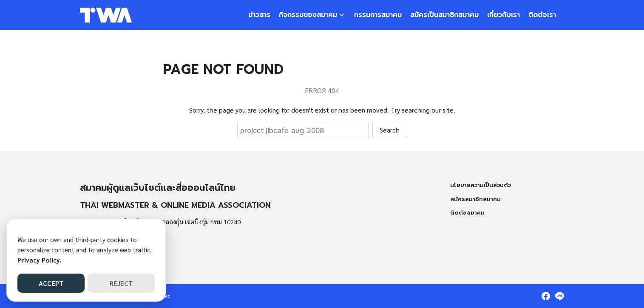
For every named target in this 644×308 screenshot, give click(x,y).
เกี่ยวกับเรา (504, 15)
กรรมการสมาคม (378, 15)
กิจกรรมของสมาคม (308, 15)
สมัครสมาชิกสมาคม (475, 199)
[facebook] (546, 296)
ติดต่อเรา (542, 15)
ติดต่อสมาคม (467, 213)
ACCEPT (51, 283)
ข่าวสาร (259, 15)
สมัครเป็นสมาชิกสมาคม (444, 15)
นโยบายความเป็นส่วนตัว (481, 185)
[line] (559, 296)
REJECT (121, 283)
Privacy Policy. (40, 260)
